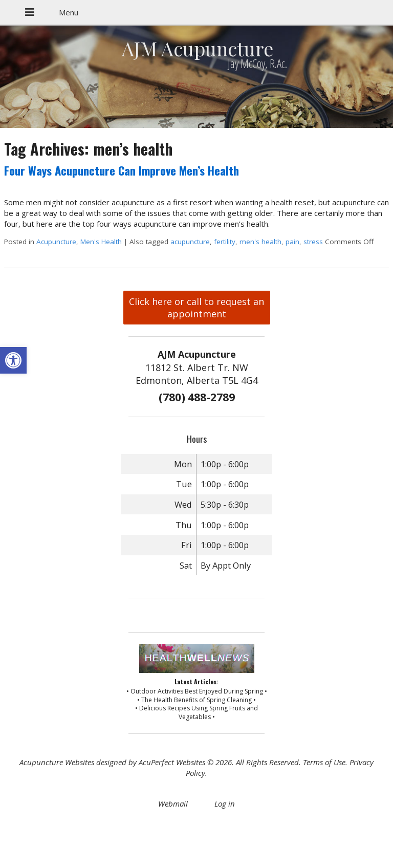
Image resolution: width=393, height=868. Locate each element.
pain (292, 242)
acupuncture (190, 242)
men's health (260, 242)
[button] (13, 360)
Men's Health (101, 242)
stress (313, 242)
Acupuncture (56, 242)
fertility (225, 242)
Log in (225, 804)
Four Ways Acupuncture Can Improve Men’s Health (122, 170)
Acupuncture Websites (57, 762)
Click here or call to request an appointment (196, 308)
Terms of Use (324, 762)
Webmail (173, 804)
